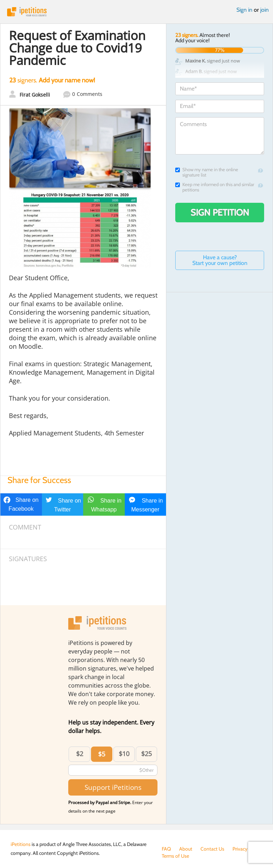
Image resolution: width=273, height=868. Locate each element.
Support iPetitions (113, 787)
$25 (146, 754)
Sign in (244, 10)
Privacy (240, 849)
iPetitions (136, 12)
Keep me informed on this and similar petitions (215, 187)
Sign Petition (220, 212)
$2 (80, 754)
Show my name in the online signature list (207, 172)
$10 (124, 754)
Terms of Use (175, 856)
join (264, 10)
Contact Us (212, 849)
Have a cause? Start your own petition (220, 260)
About (186, 849)
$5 (102, 754)
